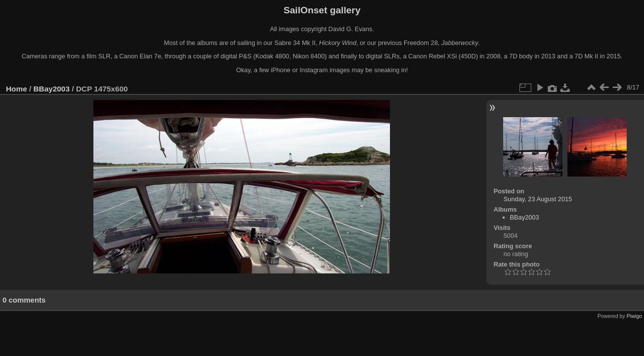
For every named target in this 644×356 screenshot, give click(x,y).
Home (17, 89)
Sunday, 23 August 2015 (538, 199)
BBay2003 (52, 89)
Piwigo (634, 316)
